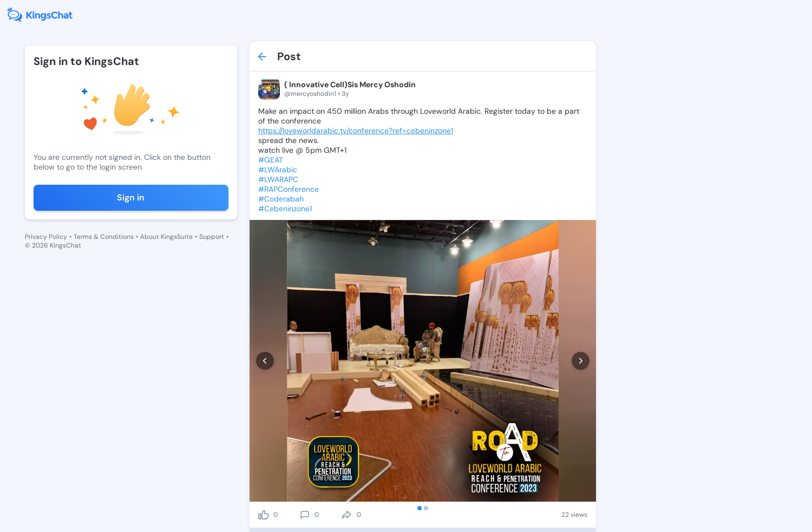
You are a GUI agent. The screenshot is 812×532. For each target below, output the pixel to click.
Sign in (131, 197)
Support (212, 237)
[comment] (305, 515)
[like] (264, 515)
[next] (581, 361)
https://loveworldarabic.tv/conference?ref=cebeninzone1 (356, 131)
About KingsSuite (166, 237)
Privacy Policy (46, 237)
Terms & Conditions (104, 237)
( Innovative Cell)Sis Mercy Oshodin (350, 85)
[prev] (265, 361)
